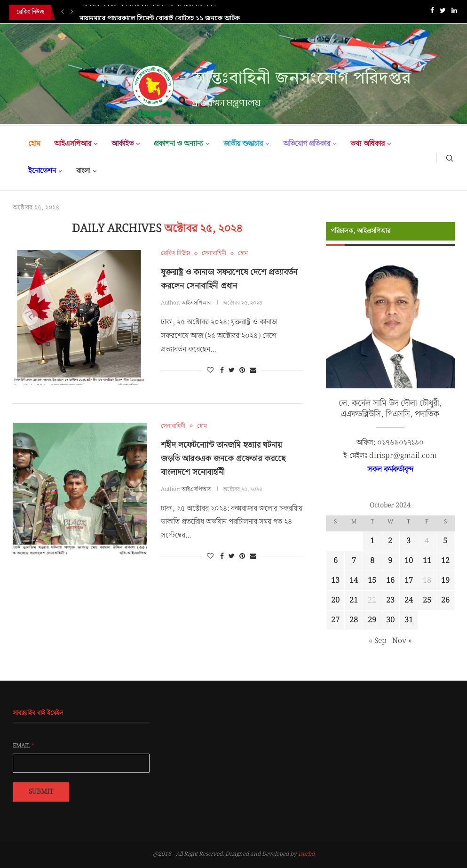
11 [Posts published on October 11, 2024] (427, 561)
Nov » (402, 641)
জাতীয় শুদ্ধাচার (243, 144)
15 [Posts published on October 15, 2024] (372, 581)
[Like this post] (210, 370)
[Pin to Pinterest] (242, 370)
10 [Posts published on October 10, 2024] (409, 561)
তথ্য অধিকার (368, 144)
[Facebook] (432, 12)
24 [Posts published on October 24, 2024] (409, 600)
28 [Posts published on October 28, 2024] (354, 620)
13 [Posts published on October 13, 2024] (335, 581)
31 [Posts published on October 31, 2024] (409, 620)
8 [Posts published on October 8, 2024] (372, 561)
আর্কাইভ (123, 144)
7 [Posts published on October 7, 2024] (354, 561)
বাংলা (83, 171)
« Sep (378, 641)
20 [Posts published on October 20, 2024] (335, 600)
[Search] (450, 158)
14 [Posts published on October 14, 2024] (354, 581)
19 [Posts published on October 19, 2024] (445, 581)
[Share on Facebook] (222, 370)
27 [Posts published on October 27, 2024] (335, 620)
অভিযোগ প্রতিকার (307, 144)
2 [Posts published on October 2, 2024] (390, 541)
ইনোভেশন (42, 171)
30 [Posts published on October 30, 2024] (390, 620)
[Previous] (63, 12)
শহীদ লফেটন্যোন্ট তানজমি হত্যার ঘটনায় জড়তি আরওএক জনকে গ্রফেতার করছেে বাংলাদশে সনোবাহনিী (223, 459)
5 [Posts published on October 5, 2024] (445, 541)
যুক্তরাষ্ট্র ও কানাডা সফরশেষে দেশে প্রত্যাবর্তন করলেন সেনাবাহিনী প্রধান (229, 279)
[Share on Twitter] (232, 370)
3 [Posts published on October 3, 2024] (408, 541)
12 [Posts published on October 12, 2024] (445, 561)
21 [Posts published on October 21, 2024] (354, 600)
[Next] (72, 12)
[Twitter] (443, 12)
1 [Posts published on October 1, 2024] (372, 541)
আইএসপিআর (73, 144)
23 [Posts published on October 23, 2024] (390, 600)
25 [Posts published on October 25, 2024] (427, 600)
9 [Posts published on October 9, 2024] (390, 561)
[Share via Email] (253, 370)
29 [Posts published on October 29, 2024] (372, 620)
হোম (34, 144)
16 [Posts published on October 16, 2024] (390, 581)
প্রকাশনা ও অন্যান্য (178, 144)
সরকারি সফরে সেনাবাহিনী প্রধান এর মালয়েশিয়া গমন (148, 12)
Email (24, 746)
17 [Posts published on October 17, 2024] (409, 581)
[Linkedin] (454, 12)
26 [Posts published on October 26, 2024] (445, 600)
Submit (41, 792)
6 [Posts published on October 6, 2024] (336, 561)
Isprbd (306, 854)
